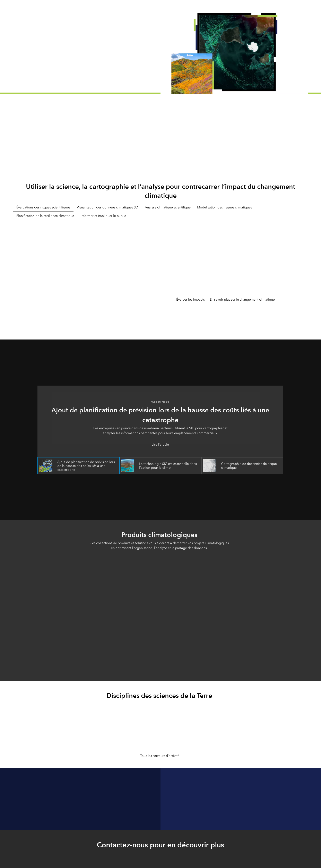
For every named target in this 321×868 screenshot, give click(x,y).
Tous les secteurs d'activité (160, 756)
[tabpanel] (160, 274)
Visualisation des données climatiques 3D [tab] (107, 207)
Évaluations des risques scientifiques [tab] (43, 207)
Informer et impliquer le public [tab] (103, 216)
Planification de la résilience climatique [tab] (45, 216)
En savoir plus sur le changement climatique (242, 299)
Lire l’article (160, 444)
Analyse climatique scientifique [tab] (168, 207)
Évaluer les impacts (190, 299)
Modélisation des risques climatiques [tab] (225, 207)
